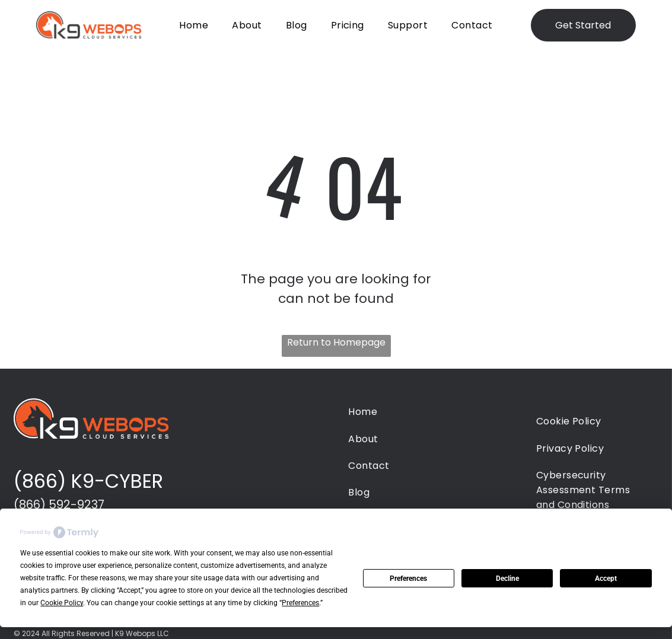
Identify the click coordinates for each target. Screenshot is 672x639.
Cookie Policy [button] (62, 603)
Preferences (408, 579)
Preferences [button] (300, 603)
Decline (507, 579)
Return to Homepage (336, 342)
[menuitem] (194, 25)
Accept (606, 579)
